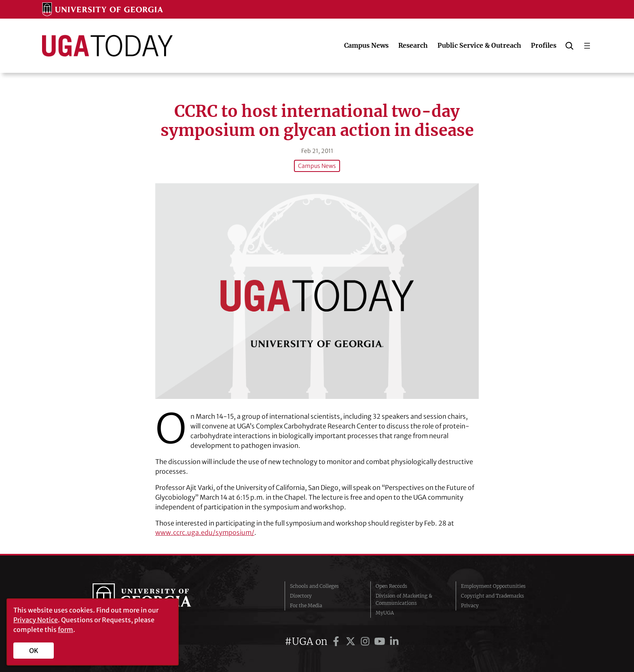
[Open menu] (587, 46)
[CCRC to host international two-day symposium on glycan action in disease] (317, 291)
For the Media (306, 605)
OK (34, 651)
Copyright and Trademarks (492, 596)
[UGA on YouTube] (381, 641)
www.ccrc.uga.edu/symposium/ (205, 532)
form (66, 630)
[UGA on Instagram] (366, 641)
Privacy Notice (36, 620)
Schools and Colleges (314, 586)
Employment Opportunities (493, 586)
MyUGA (385, 613)
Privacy (470, 605)
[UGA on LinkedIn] (394, 641)
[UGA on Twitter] (352, 641)
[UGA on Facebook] (337, 641)
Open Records (391, 586)
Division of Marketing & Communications (404, 599)
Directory (301, 596)
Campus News (317, 166)
